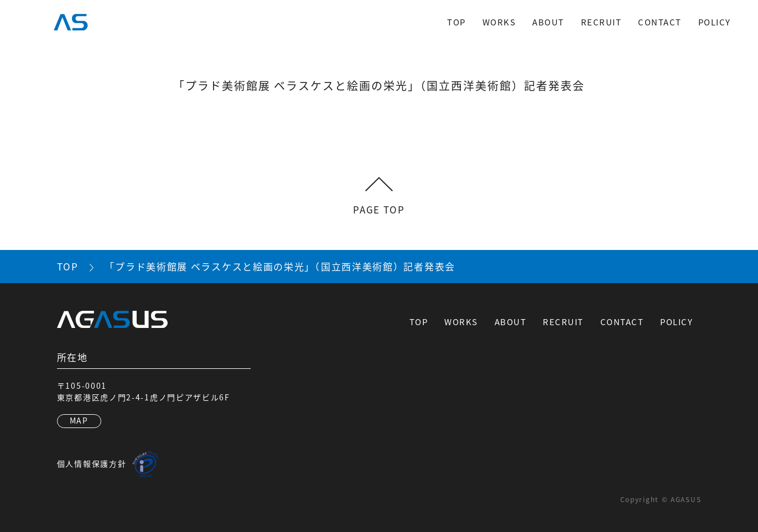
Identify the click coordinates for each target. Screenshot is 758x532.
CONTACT (660, 22)
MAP (79, 420)
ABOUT (548, 22)
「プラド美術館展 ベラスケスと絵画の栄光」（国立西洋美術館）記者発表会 (280, 266)
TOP (456, 22)
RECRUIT (601, 22)
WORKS (499, 22)
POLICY (715, 22)
